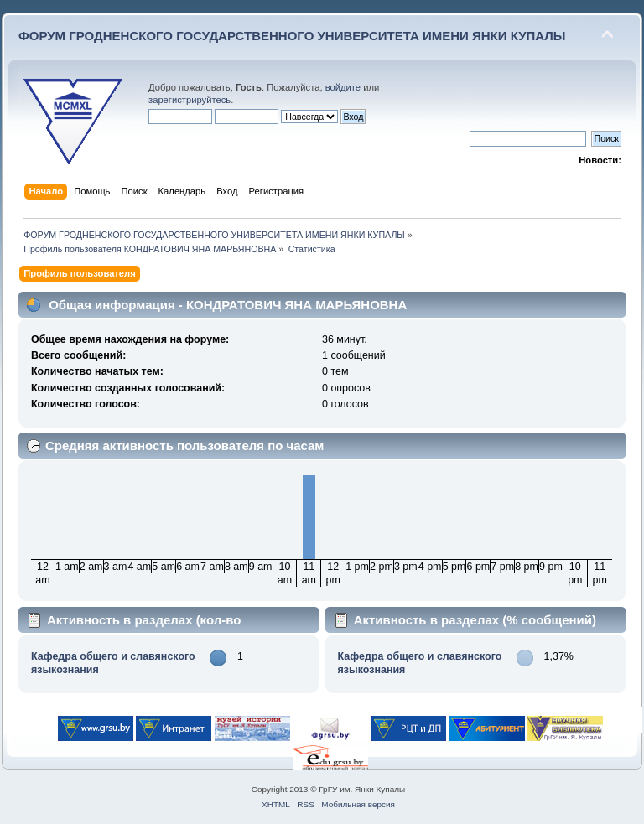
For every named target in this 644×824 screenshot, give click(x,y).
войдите (343, 87)
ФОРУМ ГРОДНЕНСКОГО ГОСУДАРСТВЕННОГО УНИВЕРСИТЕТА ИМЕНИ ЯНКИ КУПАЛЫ (292, 36)
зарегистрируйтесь (190, 100)
